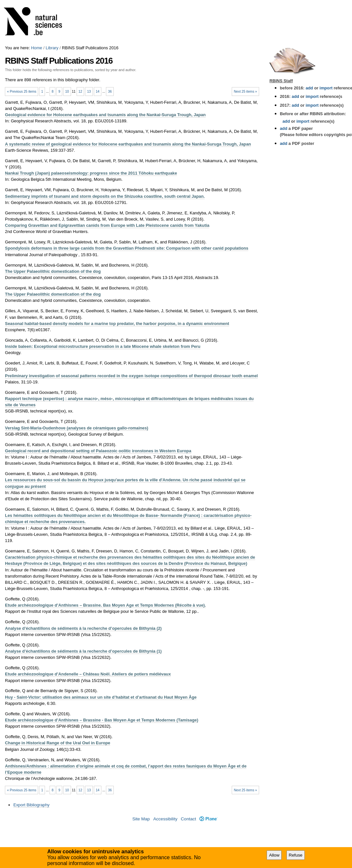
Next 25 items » (245, 92)
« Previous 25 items (22, 92)
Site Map (141, 819)
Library (52, 48)
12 (80, 92)
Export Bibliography (31, 805)
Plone (208, 819)
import (325, 88)
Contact (189, 819)
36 (110, 92)
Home (37, 48)
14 (98, 92)
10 (67, 92)
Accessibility (165, 819)
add (309, 88)
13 (89, 92)
